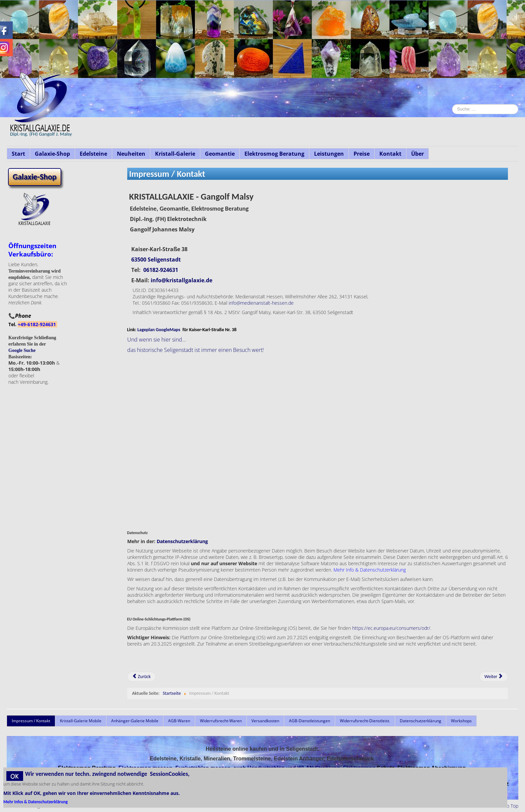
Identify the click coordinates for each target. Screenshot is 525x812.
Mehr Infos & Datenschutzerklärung (35, 802)
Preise (362, 154)
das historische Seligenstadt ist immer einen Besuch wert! (196, 350)
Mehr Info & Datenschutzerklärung (370, 570)
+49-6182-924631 (37, 324)
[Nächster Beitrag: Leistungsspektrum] (494, 677)
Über (418, 154)
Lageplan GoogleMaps (159, 330)
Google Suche (22, 350)
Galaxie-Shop (52, 154)
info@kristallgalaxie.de (181, 280)
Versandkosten (265, 721)
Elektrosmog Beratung (274, 154)
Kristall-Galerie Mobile (81, 721)
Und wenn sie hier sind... (157, 340)
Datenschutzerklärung (182, 541)
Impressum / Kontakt (31, 721)
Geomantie (220, 154)
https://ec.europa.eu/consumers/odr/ (391, 628)
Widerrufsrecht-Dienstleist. (365, 721)
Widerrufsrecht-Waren (221, 721)
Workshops (461, 721)
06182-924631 (161, 270)
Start (18, 154)
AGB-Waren (179, 721)
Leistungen (329, 154)
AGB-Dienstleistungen (310, 721)
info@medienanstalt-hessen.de (261, 303)
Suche (452, 143)
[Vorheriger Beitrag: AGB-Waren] (142, 677)
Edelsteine (93, 154)
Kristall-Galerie (175, 154)
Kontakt (390, 154)
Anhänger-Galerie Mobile (135, 721)
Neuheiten (131, 154)
